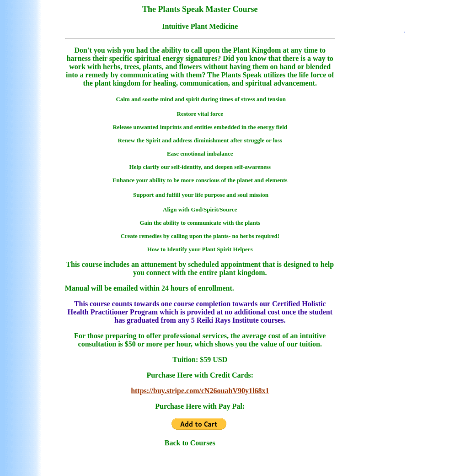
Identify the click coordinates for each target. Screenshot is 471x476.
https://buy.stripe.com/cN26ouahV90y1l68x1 (200, 391)
